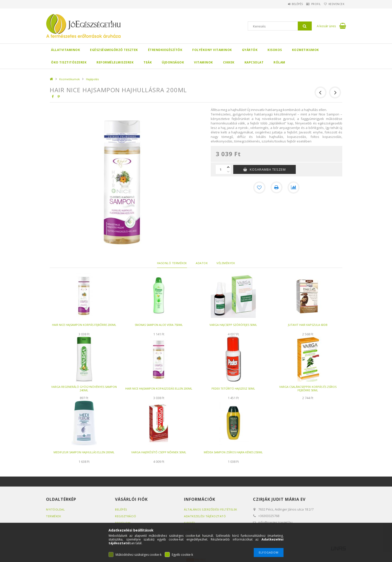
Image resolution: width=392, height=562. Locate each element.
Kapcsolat (254, 62)
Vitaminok (203, 62)
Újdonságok (173, 62)
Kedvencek (334, 4)
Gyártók (250, 50)
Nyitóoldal (55, 509)
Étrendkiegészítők (165, 50)
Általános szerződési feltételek (211, 509)
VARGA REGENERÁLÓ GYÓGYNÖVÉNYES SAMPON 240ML (84, 388)
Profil (310, 4)
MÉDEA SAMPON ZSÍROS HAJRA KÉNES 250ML (233, 452)
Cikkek (229, 62)
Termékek (53, 516)
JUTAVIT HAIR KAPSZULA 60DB (308, 325)
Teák (148, 62)
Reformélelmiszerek (115, 62)
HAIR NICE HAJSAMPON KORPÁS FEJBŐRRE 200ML (84, 325)
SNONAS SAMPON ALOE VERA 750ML (159, 325)
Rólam (279, 62)
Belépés (287, 4)
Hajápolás (92, 79)
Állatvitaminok (65, 50)
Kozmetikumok (305, 50)
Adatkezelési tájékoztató (205, 516)
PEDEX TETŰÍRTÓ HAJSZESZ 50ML (233, 388)
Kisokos (275, 50)
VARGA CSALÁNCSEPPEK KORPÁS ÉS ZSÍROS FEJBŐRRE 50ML (308, 388)
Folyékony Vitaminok (212, 50)
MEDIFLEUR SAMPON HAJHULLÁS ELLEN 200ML (84, 452)
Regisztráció (125, 516)
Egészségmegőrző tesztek (114, 50)
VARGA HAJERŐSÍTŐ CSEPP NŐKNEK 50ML (159, 452)
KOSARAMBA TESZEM (268, 169)
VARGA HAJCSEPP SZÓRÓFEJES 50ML (233, 325)
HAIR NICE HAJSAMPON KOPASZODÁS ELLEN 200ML (159, 388)
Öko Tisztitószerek (69, 62)
